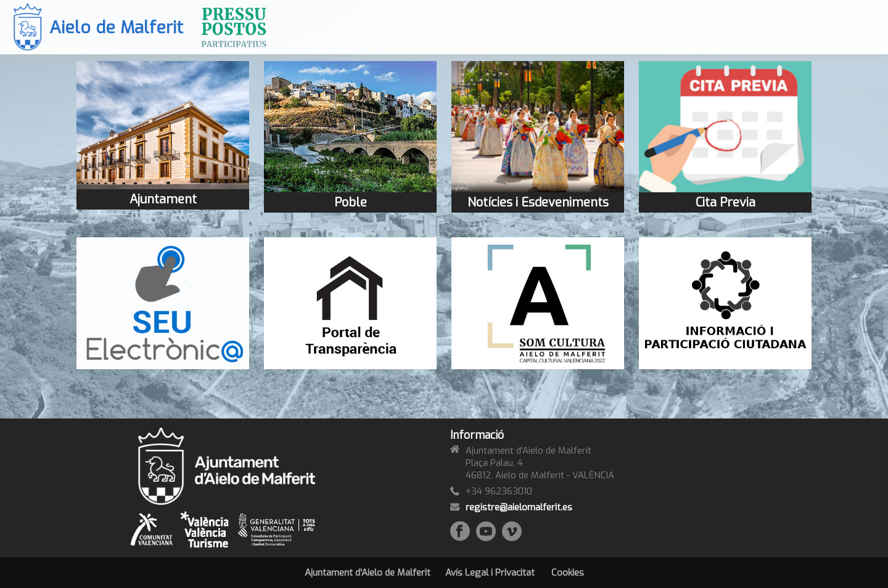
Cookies (568, 573)
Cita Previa (726, 202)
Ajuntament (163, 199)
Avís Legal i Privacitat (490, 573)
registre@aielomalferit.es (519, 507)
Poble (351, 202)
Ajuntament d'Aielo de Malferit (368, 573)
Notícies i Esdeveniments (538, 202)
